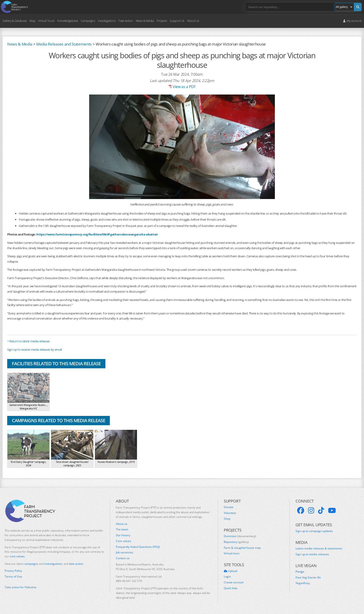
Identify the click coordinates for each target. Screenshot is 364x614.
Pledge (300, 572)
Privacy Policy (13, 571)
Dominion (240, 536)
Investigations (107, 21)
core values (17, 556)
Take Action (125, 21)
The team (122, 529)
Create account (234, 582)
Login (227, 577)
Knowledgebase (68, 21)
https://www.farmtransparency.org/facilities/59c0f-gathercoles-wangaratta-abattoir (97, 234)
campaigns (31, 564)
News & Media (145, 21)
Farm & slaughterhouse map (242, 548)
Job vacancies (125, 552)
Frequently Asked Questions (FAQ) (138, 547)
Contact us (123, 558)
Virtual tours (232, 553)
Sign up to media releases (312, 554)
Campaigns (88, 21)
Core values (123, 541)
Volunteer (230, 513)
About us (122, 524)
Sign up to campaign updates (314, 531)
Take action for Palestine (21, 587)
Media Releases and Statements (64, 44)
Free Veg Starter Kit (308, 578)
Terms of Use (13, 577)
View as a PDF (182, 87)
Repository (236, 542)
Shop (227, 519)
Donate (229, 507)
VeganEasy (303, 583)
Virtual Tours (46, 21)
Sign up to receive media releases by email (34, 349)
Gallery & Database (15, 21)
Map (32, 21)
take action (76, 564)
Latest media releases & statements (319, 549)
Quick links (231, 588)
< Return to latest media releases (28, 341)
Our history (123, 535)
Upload (231, 571)
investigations (53, 564)
